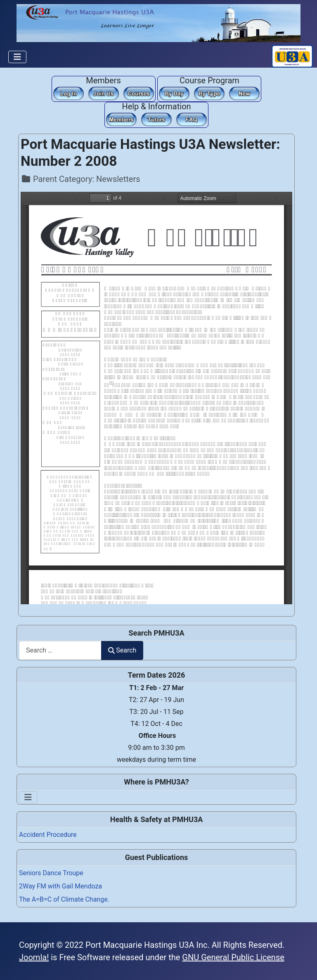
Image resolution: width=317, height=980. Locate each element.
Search (122, 650)
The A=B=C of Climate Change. (64, 899)
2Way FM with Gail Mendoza (60, 886)
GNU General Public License (233, 957)
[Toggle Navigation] (17, 57)
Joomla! (34, 957)
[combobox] (60, 650)
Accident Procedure (48, 835)
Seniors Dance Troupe (51, 873)
